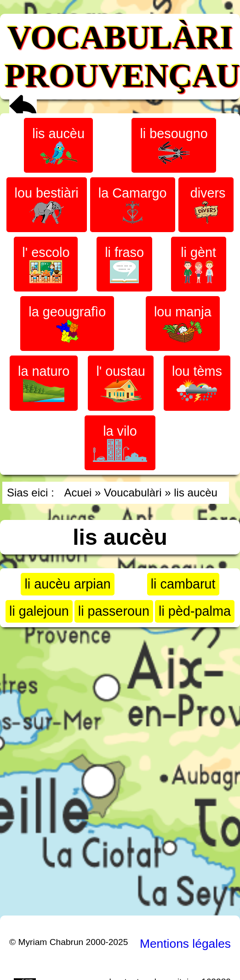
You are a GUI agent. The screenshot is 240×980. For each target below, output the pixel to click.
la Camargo (133, 205)
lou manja (183, 324)
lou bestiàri (47, 205)
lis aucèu (58, 145)
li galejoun (39, 611)
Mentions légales (185, 944)
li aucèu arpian (67, 584)
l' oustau (120, 383)
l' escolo (46, 264)
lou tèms (197, 383)
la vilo (120, 443)
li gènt (198, 264)
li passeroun (114, 611)
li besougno (174, 145)
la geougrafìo (67, 324)
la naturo (44, 383)
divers (206, 205)
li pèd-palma (195, 611)
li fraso (124, 264)
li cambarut (183, 584)
